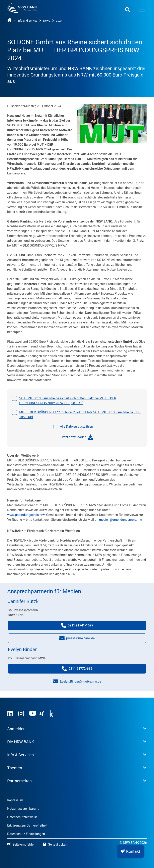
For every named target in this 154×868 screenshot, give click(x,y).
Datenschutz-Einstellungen (26, 834)
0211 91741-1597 (81, 626)
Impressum (15, 800)
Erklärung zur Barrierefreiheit (27, 825)
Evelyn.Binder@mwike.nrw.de (77, 682)
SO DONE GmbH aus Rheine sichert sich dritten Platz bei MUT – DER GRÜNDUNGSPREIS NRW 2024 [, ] (68, 401)
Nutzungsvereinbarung (23, 809)
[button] (131, 851)
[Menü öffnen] (142, 10)
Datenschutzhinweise (22, 817)
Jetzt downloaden (77, 437)
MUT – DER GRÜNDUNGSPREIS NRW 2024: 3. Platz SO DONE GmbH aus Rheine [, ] (80, 415)
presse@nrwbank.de (77, 639)
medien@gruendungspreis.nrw (120, 520)
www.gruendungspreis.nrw (26, 515)
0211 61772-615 (81, 670)
